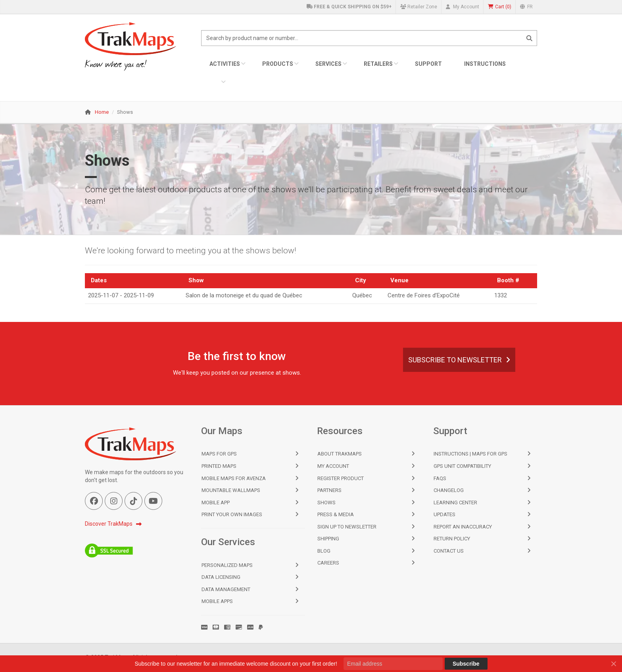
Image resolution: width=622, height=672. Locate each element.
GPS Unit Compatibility (462, 466)
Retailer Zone (419, 7)
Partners (329, 490)
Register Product (341, 478)
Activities (225, 64)
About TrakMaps (340, 454)
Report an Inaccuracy (463, 527)
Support (428, 64)
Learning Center (455, 503)
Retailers (378, 64)
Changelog (449, 490)
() (500, 7)
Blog (324, 551)
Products (278, 64)
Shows (326, 503)
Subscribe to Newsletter (459, 360)
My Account (463, 7)
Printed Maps (219, 466)
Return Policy (452, 539)
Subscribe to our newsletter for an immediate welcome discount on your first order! (236, 664)
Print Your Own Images (232, 514)
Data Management (226, 589)
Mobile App (216, 503)
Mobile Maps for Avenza (234, 478)
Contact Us (449, 551)
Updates (444, 514)
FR (526, 7)
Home (102, 112)
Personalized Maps (227, 565)
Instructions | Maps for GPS (470, 454)
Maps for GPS (219, 454)
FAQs (440, 478)
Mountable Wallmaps (231, 490)
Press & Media (336, 514)
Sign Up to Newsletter (347, 527)
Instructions (485, 64)
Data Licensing (221, 577)
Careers (328, 563)
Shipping (328, 539)
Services (328, 64)
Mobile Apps (217, 601)
